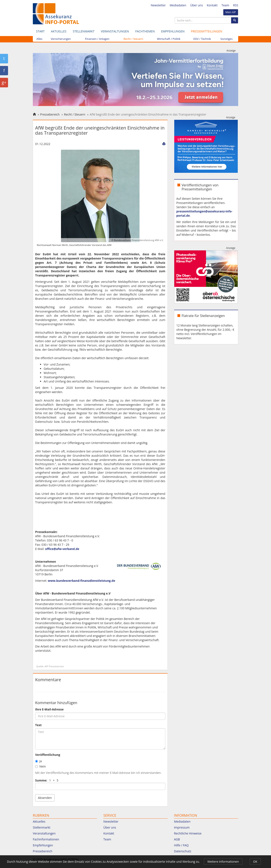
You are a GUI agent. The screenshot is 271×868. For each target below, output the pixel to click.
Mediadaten (178, 5)
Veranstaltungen (115, 31)
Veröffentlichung (48, 755)
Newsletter (158, 5)
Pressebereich (50, 114)
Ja (39, 761)
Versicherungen (61, 39)
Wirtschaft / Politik (169, 39)
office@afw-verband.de (62, 549)
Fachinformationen (46, 839)
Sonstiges (227, 39)
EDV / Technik (202, 39)
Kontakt (212, 5)
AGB (177, 839)
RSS (236, 5)
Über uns (196, 5)
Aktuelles (59, 31)
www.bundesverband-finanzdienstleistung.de (82, 581)
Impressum (182, 827)
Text (38, 725)
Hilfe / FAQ (181, 845)
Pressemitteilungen (207, 31)
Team (225, 5)
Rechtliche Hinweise (188, 833)
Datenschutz (183, 851)
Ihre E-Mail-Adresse (49, 709)
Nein (41, 766)
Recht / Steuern (133, 39)
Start (40, 31)
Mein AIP (231, 12)
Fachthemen (145, 31)
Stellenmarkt (84, 31)
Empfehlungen (173, 31)
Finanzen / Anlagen (97, 39)
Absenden (45, 798)
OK (255, 862)
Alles (39, 39)
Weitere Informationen (223, 862)
